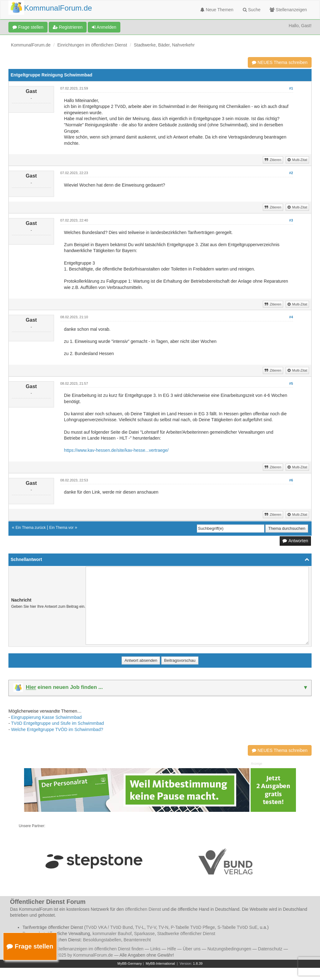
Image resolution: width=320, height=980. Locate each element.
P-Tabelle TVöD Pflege (193, 927)
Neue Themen (217, 10)
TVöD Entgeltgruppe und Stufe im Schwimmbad (57, 723)
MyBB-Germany (130, 963)
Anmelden (104, 27)
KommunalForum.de (31, 45)
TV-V (151, 927)
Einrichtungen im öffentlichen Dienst (92, 45)
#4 (291, 317)
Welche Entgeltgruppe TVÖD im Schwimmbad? (57, 729)
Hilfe (172, 949)
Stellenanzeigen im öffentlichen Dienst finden (100, 949)
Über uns (192, 949)
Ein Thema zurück (31, 528)
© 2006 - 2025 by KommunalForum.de (76, 955)
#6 (291, 480)
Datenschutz (270, 949)
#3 (291, 220)
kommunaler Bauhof (112, 934)
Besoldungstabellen (102, 940)
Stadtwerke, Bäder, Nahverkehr (164, 45)
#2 (291, 173)
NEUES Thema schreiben (280, 62)
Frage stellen (28, 27)
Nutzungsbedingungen (229, 949)
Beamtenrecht (137, 940)
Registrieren (68, 27)
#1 (291, 88)
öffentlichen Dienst (143, 909)
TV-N (163, 927)
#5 (291, 383)
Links (155, 949)
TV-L (140, 927)
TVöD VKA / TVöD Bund (109, 927)
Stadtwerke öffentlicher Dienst (186, 934)
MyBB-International (160, 963)
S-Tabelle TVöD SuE (237, 927)
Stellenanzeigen (288, 10)
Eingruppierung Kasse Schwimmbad (47, 717)
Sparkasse (144, 934)
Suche (252, 10)
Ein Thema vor (62, 528)
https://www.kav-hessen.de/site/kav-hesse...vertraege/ (116, 450)
